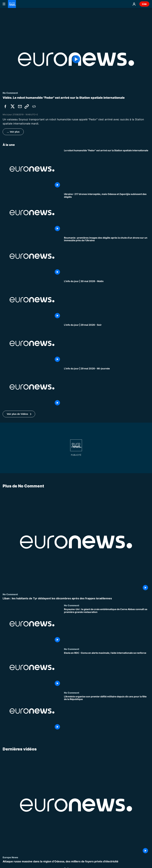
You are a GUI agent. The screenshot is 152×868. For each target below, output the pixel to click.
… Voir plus (13, 132)
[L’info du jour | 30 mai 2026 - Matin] (107, 300)
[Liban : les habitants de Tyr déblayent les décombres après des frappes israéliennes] (76, 598)
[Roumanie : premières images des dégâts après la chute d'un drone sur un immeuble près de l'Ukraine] (107, 256)
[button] (19, 414)
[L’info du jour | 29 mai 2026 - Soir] (107, 343)
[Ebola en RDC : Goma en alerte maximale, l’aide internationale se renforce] (107, 669)
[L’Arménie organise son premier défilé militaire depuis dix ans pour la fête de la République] (107, 713)
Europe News (10, 857)
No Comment (10, 594)
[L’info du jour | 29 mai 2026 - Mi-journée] (107, 387)
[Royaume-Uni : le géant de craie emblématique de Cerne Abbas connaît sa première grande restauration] (107, 626)
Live (144, 4)
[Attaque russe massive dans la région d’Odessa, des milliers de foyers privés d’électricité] (76, 861)
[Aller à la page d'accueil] (12, 4)
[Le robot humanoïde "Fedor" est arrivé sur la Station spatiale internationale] (107, 169)
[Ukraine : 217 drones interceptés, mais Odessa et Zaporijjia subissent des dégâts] (107, 213)
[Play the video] (76, 59)
